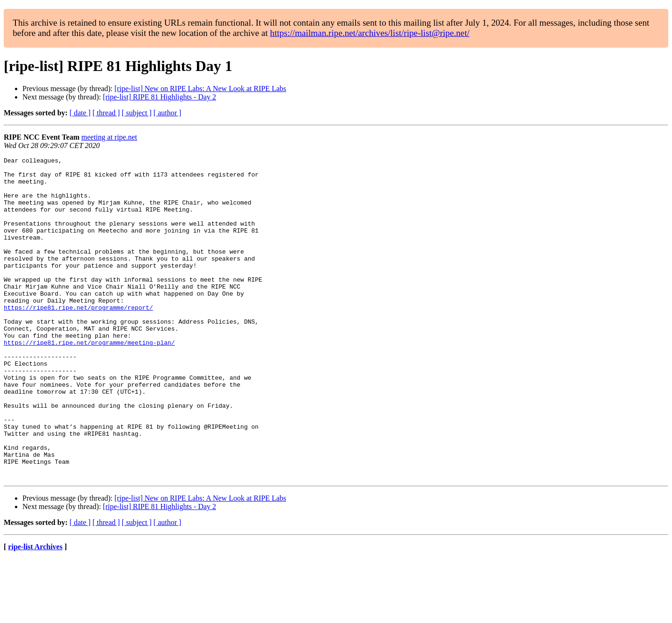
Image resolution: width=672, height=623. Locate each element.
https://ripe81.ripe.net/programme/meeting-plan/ (89, 380)
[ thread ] (106, 113)
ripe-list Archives (35, 611)
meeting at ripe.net (109, 137)
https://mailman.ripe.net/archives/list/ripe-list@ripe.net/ (370, 33)
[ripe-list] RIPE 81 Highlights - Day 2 (159, 97)
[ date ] (80, 113)
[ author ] (168, 113)
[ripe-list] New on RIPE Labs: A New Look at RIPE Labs (200, 88)
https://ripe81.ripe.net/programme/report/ (78, 338)
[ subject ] (137, 113)
